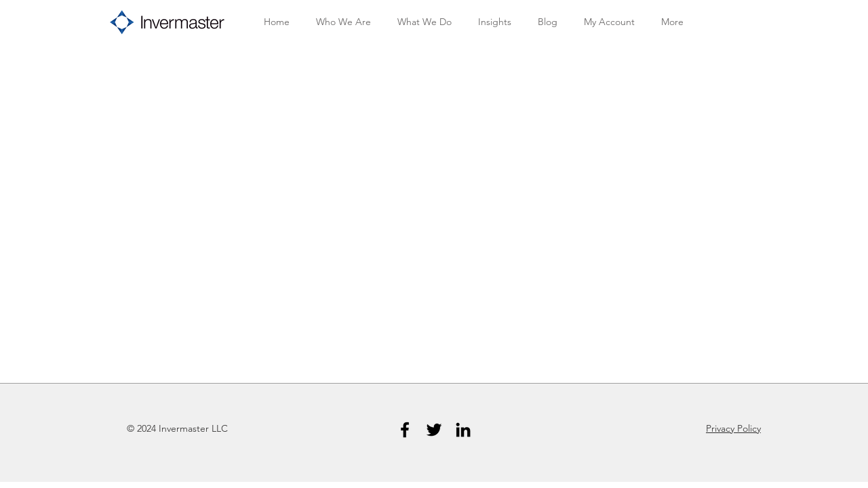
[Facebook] (405, 430)
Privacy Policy (733, 428)
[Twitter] (434, 430)
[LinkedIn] (463, 430)
